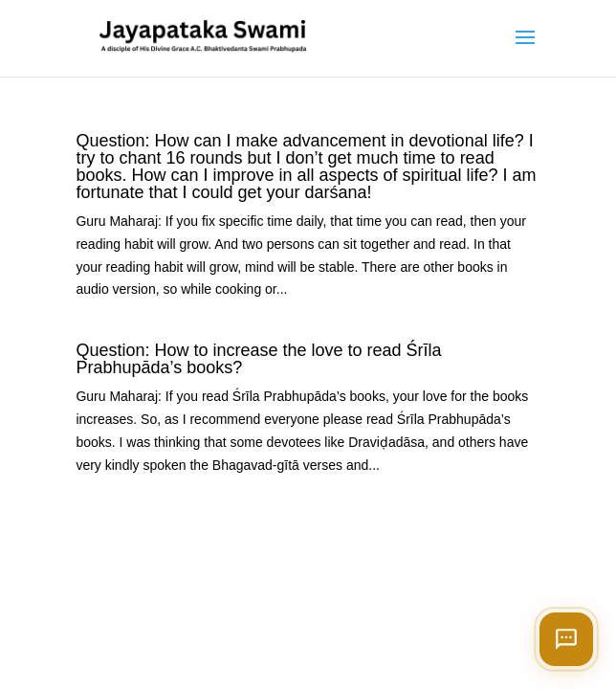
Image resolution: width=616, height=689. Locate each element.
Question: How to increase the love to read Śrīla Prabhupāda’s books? (258, 359)
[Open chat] (566, 639)
